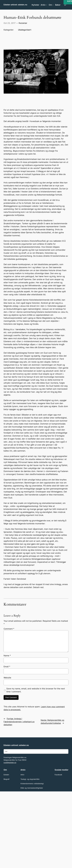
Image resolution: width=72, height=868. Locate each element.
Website (7, 678)
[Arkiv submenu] (47, 5)
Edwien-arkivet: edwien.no (15, 5)
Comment (9, 629)
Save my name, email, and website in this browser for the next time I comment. (36, 690)
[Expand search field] (65, 5)
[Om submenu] (53, 5)
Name (7, 656)
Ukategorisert (25, 30)
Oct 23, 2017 (10, 23)
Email (7, 667)
